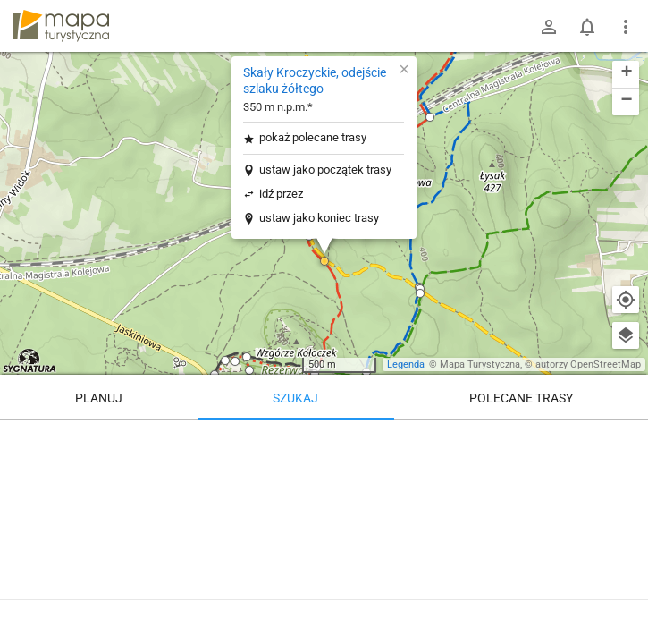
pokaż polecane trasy (313, 137)
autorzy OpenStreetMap (588, 364)
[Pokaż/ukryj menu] (626, 27)
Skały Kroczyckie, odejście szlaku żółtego (315, 80)
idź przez (281, 194)
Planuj (99, 398)
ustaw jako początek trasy (325, 169)
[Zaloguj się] (549, 27)
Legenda (406, 364)
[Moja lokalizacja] (626, 300)
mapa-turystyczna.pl (61, 26)
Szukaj (295, 398)
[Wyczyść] (626, 440)
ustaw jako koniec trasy (319, 218)
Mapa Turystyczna (480, 364)
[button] (324, 261)
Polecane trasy (521, 398)
